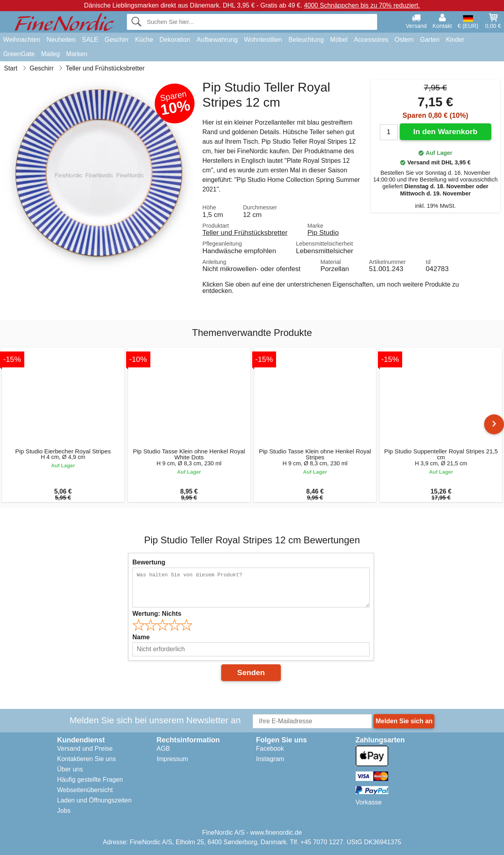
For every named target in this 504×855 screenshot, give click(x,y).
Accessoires (371, 40)
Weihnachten (22, 40)
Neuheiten (61, 40)
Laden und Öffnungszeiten (94, 800)
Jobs (64, 811)
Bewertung (149, 562)
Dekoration (175, 40)
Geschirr (117, 40)
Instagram (270, 759)
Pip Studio (323, 232)
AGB (163, 749)
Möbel (339, 40)
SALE (90, 40)
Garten (430, 40)
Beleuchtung (306, 40)
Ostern (404, 40)
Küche (144, 40)
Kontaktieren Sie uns (87, 759)
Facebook (270, 749)
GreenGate (19, 54)
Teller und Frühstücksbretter (245, 232)
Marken (77, 54)
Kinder (455, 40)
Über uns (70, 769)
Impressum (172, 759)
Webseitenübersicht (85, 790)
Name (141, 637)
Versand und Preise (85, 749)
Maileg (50, 54)
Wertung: (157, 614)
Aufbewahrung (217, 40)
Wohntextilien (263, 40)
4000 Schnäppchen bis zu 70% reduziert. (362, 5)
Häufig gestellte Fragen (90, 780)
